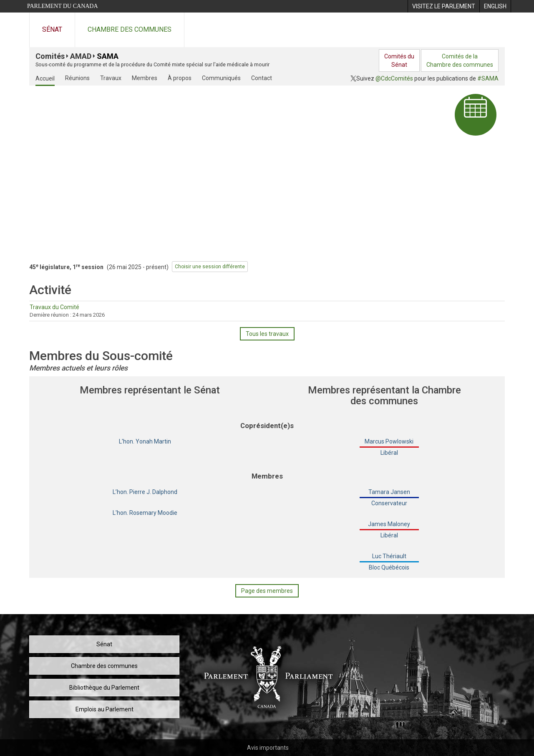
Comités (50, 56)
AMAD (81, 56)
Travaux (111, 78)
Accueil (45, 78)
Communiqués (221, 78)
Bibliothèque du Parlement (104, 688)
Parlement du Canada (63, 6)
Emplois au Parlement (105, 709)
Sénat (52, 29)
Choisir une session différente (210, 267)
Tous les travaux (267, 334)
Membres (145, 78)
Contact (262, 78)
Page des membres (267, 591)
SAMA (108, 56)
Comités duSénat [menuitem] (399, 60)
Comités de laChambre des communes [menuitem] (460, 60)
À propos (180, 78)
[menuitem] (443, 6)
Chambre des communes (130, 29)
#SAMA (488, 78)
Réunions (77, 78)
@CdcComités (394, 78)
